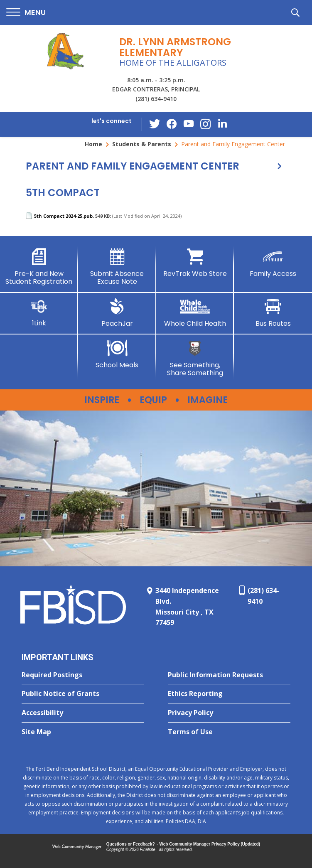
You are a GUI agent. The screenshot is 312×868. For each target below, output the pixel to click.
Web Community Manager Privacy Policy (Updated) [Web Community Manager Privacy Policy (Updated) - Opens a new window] (210, 844)
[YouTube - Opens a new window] (189, 124)
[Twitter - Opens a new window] (155, 124)
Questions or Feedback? (131, 844)
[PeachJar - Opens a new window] (117, 313)
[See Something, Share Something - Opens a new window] (195, 358)
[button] (26, 13)
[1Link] (39, 313)
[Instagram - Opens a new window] (205, 124)
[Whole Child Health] (195, 313)
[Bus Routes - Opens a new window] (273, 313)
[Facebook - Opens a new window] (172, 124)
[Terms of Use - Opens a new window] (229, 732)
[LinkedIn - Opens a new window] (222, 124)
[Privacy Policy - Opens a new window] (229, 713)
